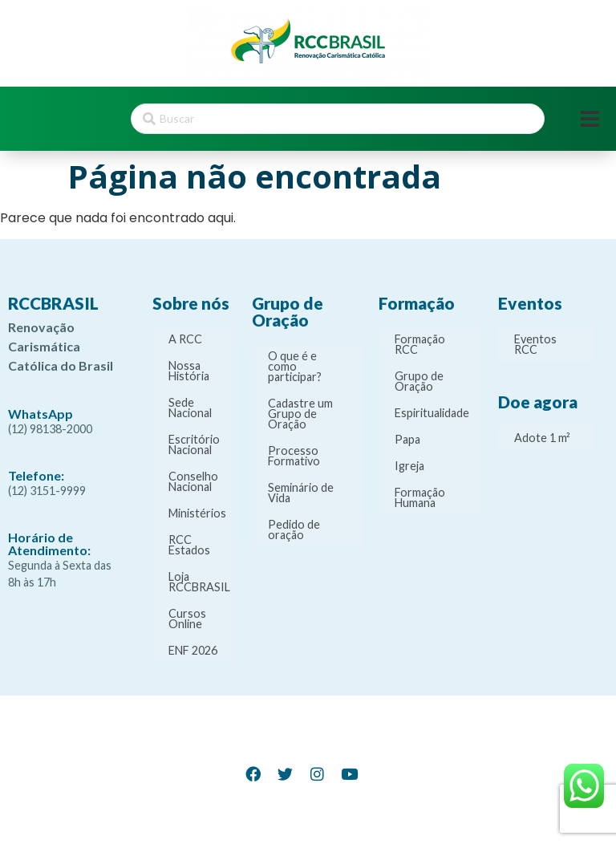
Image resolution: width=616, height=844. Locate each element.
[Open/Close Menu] (590, 119)
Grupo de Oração (419, 381)
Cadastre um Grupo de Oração (300, 414)
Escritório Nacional (194, 444)
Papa (407, 439)
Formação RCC (420, 344)
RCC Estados (189, 545)
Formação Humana (420, 497)
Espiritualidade (432, 413)
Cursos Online (187, 619)
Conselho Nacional (193, 481)
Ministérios (197, 513)
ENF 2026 (193, 650)
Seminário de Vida (301, 493)
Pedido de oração (294, 530)
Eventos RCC (535, 344)
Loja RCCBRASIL (199, 582)
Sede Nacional (190, 408)
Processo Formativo (294, 456)
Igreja (409, 466)
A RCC (185, 339)
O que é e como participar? (295, 366)
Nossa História (189, 371)
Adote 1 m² (542, 438)
